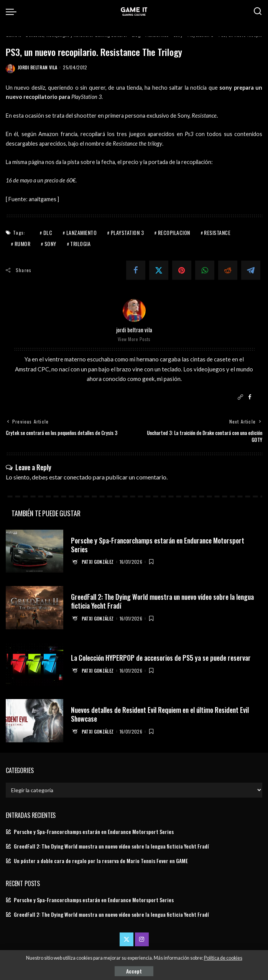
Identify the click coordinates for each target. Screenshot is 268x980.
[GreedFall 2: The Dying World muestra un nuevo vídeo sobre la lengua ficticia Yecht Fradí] (35, 608)
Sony (50, 244)
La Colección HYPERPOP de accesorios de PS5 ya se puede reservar (162, 658)
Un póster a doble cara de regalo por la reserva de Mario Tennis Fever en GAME (101, 861)
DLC (48, 232)
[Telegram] (251, 270)
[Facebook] (136, 270)
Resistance (217, 232)
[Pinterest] (182, 270)
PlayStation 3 (127, 232)
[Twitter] (159, 270)
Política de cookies (223, 958)
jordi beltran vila (37, 67)
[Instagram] (142, 939)
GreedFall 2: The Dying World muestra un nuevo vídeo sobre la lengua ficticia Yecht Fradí (164, 601)
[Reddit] (228, 270)
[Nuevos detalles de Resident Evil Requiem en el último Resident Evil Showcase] (35, 721)
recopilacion (174, 232)
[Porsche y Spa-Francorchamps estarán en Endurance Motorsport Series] (35, 551)
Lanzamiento (82, 232)
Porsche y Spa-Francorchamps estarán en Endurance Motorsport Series (160, 544)
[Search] (258, 11)
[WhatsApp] (205, 270)
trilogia (80, 244)
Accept (134, 971)
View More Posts (134, 339)
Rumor (23, 244)
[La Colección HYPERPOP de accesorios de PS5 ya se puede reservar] (35, 664)
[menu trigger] (13, 11)
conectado (78, 477)
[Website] (240, 397)
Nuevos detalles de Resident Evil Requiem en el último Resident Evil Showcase (161, 714)
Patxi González (98, 562)
